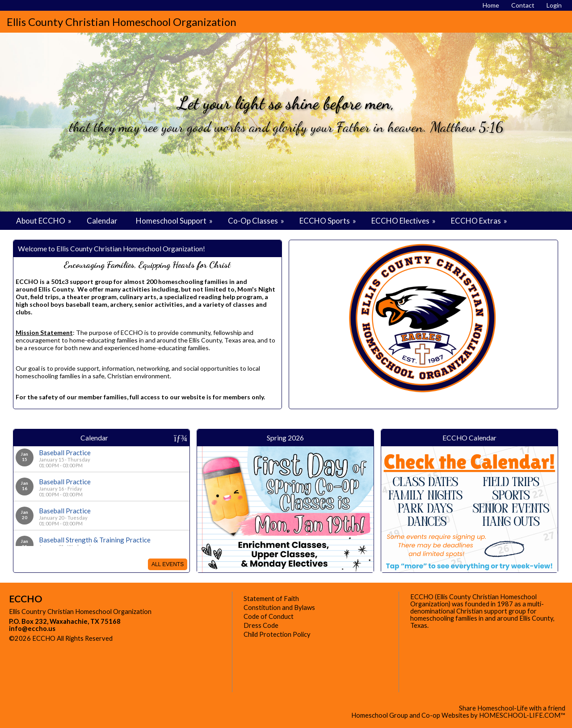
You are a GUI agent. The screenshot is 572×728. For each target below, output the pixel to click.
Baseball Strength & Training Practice (95, 540)
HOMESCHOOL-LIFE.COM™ (522, 715)
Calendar (102, 221)
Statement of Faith (271, 599)
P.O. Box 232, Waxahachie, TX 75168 (65, 621)
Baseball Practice (65, 453)
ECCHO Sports (328, 221)
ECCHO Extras (480, 221)
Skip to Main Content (151, 638)
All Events (168, 564)
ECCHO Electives (404, 221)
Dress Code (261, 625)
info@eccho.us (32, 629)
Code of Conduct (269, 616)
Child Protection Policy (277, 634)
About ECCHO (44, 221)
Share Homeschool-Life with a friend (512, 708)
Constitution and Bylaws (279, 607)
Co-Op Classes (257, 221)
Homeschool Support (175, 221)
